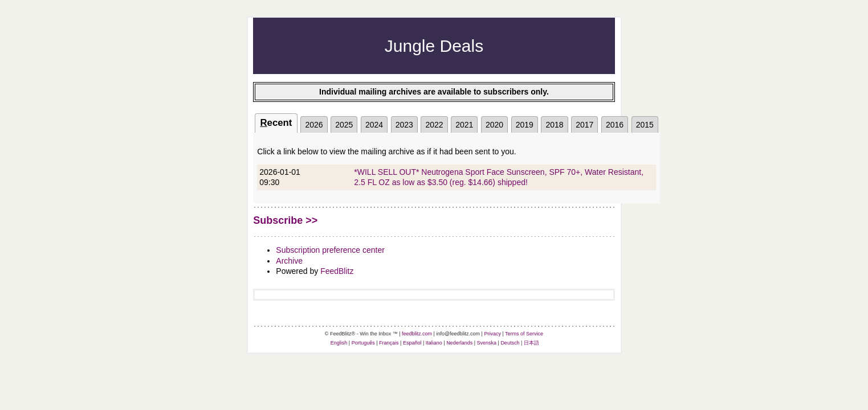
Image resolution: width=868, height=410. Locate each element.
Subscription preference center (330, 250)
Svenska (487, 343)
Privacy (492, 334)
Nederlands (459, 343)
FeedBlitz (337, 271)
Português (363, 343)
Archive (289, 261)
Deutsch (510, 343)
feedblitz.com (417, 334)
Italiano (434, 343)
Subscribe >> (285, 220)
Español (412, 343)
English (339, 343)
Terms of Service (524, 334)
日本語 (531, 343)
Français (389, 343)
